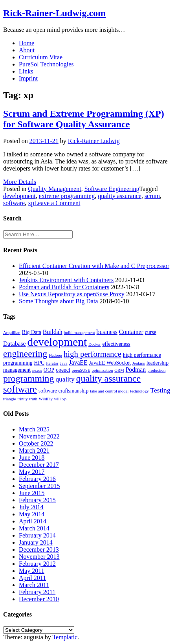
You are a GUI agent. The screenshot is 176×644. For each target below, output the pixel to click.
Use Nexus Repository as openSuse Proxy (72, 294)
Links (26, 71)
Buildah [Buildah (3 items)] (53, 332)
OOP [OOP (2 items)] (49, 370)
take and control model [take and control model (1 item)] (109, 391)
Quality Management (55, 189)
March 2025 (34, 429)
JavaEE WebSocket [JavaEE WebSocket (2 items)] (110, 363)
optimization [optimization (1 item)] (102, 370)
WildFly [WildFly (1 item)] (46, 399)
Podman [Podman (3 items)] (136, 370)
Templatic (65, 637)
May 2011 (32, 571)
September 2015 (39, 486)
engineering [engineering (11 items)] (25, 354)
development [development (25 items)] (57, 342)
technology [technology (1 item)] (139, 391)
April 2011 (32, 578)
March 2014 (34, 528)
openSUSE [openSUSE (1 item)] (81, 370)
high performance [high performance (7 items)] (93, 354)
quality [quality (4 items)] (65, 379)
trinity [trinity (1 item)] (23, 399)
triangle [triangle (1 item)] (10, 399)
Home (27, 43)
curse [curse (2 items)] (151, 332)
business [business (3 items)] (107, 332)
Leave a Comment (57, 203)
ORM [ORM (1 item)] (119, 370)
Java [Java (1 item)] (64, 363)
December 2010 (39, 599)
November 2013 (39, 557)
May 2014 (32, 514)
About (27, 50)
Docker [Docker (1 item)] (94, 344)
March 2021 (34, 450)
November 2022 (39, 436)
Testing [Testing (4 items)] (160, 390)
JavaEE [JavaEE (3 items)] (78, 362)
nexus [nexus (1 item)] (37, 370)
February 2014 (37, 535)
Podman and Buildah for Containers (64, 287)
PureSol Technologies (46, 64)
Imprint (28, 78)
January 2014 (36, 542)
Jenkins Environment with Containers (66, 280)
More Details (20, 182)
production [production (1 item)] (156, 370)
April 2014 (33, 521)
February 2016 (37, 479)
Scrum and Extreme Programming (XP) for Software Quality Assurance (84, 119)
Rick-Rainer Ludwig (94, 141)
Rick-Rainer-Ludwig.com (54, 13)
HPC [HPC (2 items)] (39, 363)
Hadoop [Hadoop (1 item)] (55, 355)
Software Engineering (112, 189)
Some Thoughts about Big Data (58, 301)
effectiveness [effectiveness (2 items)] (116, 344)
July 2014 (31, 507)
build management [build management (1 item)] (80, 333)
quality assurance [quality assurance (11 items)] (108, 378)
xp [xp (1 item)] (64, 399)
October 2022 (36, 443)
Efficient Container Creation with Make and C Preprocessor (94, 266)
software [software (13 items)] (20, 389)
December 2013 (39, 550)
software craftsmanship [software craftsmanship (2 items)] (63, 391)
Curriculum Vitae (41, 57)
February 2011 (37, 592)
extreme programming (67, 196)
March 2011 (34, 585)
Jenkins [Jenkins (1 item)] (139, 363)
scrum (152, 196)
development (19, 196)
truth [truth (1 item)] (33, 399)
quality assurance (120, 196)
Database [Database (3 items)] (15, 344)
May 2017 (32, 472)
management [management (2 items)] (17, 370)
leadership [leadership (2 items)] (158, 363)
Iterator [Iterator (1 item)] (52, 363)
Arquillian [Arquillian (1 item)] (12, 333)
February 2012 (37, 564)
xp (31, 203)
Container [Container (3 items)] (131, 332)
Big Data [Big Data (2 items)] (32, 332)
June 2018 (32, 458)
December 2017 (39, 465)
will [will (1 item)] (58, 399)
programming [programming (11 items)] (28, 378)
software (14, 203)
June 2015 (32, 493)
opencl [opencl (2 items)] (63, 370)
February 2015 (37, 500)
